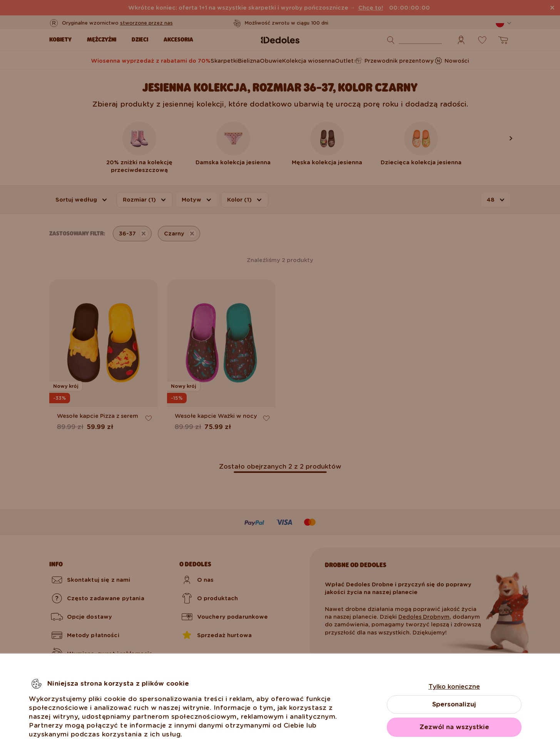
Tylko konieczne (454, 687)
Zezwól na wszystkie (454, 727)
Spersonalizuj (454, 704)
